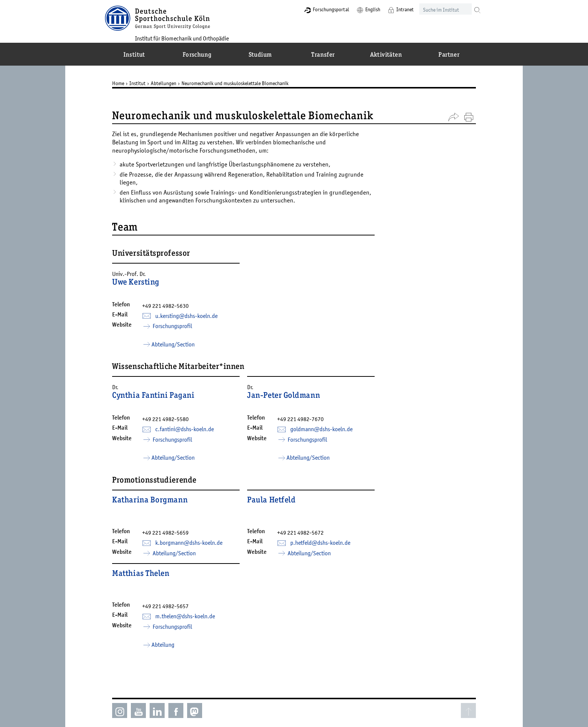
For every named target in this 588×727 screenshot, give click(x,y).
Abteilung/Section (179, 349)
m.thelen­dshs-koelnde (191, 601)
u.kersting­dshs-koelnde (192, 321)
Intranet (391, 9)
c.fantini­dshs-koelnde (190, 439)
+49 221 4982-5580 (171, 429)
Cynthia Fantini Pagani (159, 401)
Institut (143, 83)
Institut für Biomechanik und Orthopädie (195, 38)
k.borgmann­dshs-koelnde (194, 540)
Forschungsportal (317, 9)
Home (124, 83)
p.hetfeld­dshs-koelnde (326, 540)
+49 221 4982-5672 (306, 530)
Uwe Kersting (141, 283)
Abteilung (169, 630)
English (359, 9)
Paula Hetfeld (277, 511)
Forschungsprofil (177, 331)
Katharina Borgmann (155, 511)
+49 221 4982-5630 (171, 311)
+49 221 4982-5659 (171, 530)
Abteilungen (169, 83)
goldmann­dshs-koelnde (327, 430)
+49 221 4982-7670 (306, 420)
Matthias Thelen (146, 572)
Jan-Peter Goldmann (289, 401)
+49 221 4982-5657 (171, 591)
